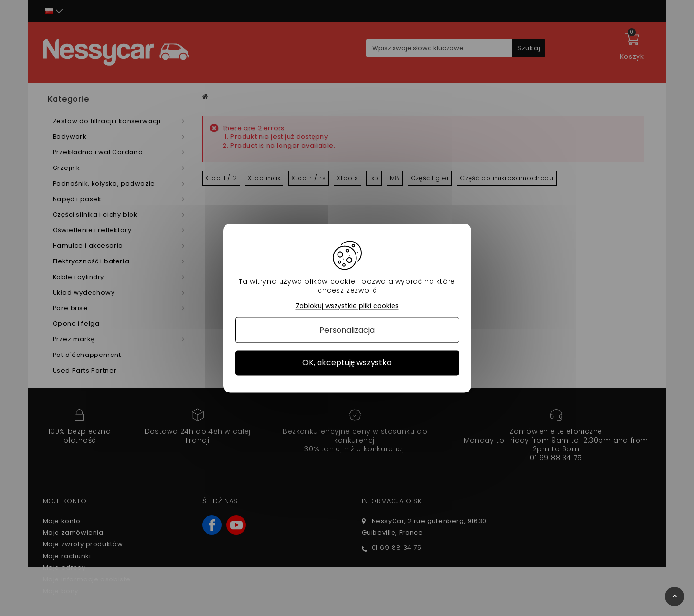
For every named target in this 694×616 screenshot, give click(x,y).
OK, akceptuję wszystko (347, 363)
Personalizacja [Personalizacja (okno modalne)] (347, 330)
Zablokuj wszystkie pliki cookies (347, 306)
